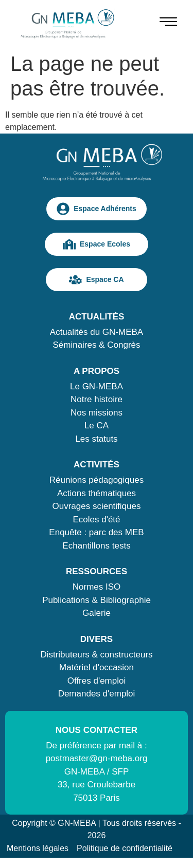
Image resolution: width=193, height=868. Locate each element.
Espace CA (96, 280)
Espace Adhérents (97, 209)
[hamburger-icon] (168, 23)
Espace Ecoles (97, 244)
